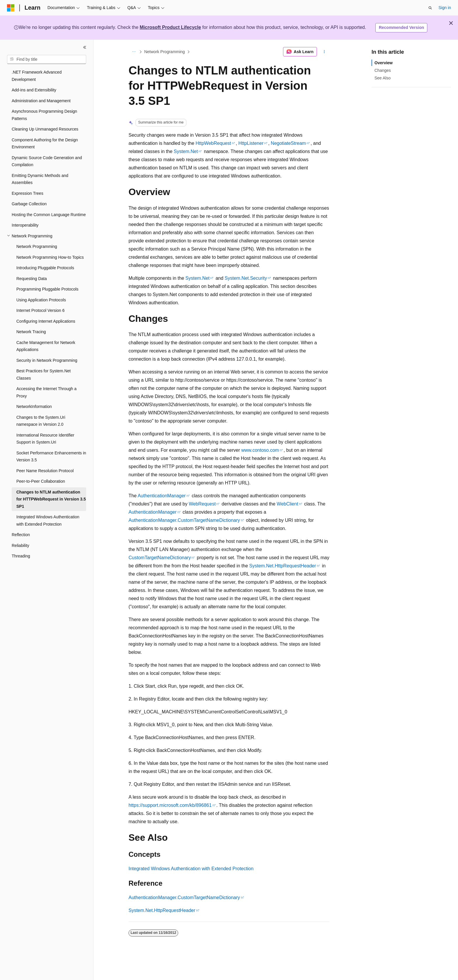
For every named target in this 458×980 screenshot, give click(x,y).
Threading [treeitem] (21, 556)
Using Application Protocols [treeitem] (41, 300)
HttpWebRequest (214, 143)
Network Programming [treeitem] (37, 246)
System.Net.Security (246, 278)
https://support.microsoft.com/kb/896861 (170, 805)
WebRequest (202, 504)
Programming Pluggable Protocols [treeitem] (47, 289)
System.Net (186, 151)
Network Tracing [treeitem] (31, 332)
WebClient (287, 504)
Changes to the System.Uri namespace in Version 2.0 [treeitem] (41, 421)
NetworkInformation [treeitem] (34, 406)
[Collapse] (85, 47)
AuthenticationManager (162, 496)
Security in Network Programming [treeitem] (47, 360)
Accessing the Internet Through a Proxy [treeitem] (46, 392)
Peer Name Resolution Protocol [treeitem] (45, 471)
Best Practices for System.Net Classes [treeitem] (44, 375)
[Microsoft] (11, 8)
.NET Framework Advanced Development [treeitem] (37, 76)
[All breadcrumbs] (134, 52)
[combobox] (47, 60)
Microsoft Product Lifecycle (170, 27)
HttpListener (251, 143)
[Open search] (430, 8)
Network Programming (165, 52)
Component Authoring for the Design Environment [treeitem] (45, 144)
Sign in (445, 8)
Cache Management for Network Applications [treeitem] (46, 346)
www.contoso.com (260, 450)
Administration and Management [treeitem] (41, 101)
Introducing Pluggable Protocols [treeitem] (45, 268)
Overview (384, 63)
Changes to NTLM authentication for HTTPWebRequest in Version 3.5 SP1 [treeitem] (51, 499)
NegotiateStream (288, 143)
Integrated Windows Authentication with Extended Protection (191, 869)
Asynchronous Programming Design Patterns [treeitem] (44, 115)
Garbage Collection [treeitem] (29, 204)
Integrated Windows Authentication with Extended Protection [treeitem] (48, 521)
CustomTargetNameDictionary (160, 558)
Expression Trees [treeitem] (27, 193)
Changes (383, 70)
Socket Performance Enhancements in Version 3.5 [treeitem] (51, 457)
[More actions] (324, 52)
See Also (382, 78)
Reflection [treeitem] (21, 535)
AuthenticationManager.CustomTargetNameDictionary (184, 520)
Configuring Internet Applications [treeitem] (46, 321)
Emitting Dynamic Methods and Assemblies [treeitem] (40, 179)
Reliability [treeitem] (20, 545)
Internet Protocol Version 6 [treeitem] (40, 310)
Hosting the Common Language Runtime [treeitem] (49, 215)
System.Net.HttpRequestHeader (283, 566)
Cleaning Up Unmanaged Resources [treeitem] (45, 129)
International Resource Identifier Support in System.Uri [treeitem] (45, 439)
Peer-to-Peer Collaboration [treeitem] (41, 481)
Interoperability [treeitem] (25, 225)
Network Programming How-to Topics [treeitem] (50, 257)
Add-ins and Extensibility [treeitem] (34, 90)
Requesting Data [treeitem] (32, 279)
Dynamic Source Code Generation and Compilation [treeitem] (47, 161)
